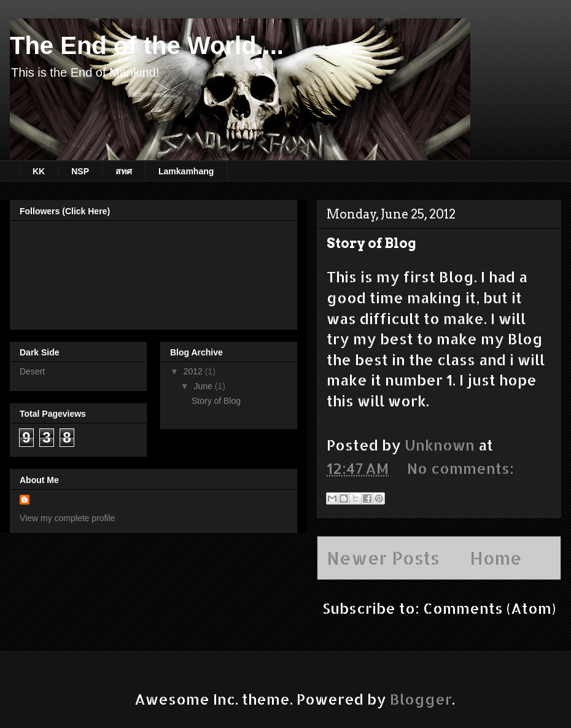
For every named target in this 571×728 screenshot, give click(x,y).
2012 (194, 371)
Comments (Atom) (489, 608)
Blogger (421, 699)
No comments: (460, 468)
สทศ (124, 171)
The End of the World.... (147, 45)
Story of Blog (371, 243)
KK (39, 171)
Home (496, 558)
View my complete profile (67, 518)
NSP (80, 171)
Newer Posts (383, 558)
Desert (32, 371)
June (204, 386)
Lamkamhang (186, 171)
